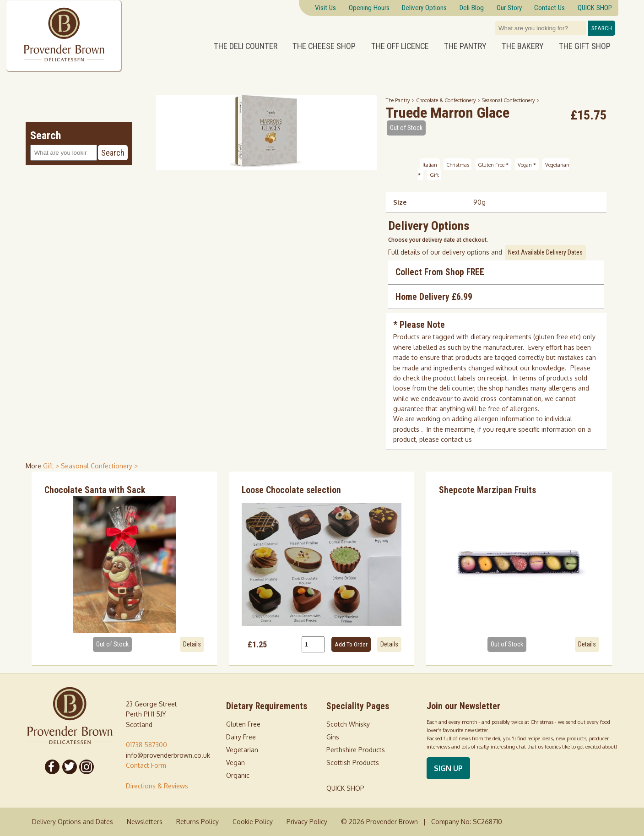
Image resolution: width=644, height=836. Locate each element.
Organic (238, 775)
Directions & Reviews (157, 786)
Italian (430, 164)
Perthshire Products (356, 750)
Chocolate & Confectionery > (449, 100)
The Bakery (523, 46)
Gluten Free (493, 164)
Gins (333, 737)
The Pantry (465, 46)
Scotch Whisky (348, 724)
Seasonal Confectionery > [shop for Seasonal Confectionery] (99, 466)
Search (602, 28)
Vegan (527, 164)
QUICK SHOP (345, 788)
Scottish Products (353, 763)
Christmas (458, 164)
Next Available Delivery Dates (545, 252)
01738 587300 (146, 745)
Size (400, 202)
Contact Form (146, 765)
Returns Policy (198, 822)
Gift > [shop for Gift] (52, 466)
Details (192, 644)
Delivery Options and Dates (73, 822)
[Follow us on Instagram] (87, 767)
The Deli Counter (246, 46)
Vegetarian (242, 750)
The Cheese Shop (324, 46)
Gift (434, 175)
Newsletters (145, 822)
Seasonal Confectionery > (511, 100)
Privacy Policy (307, 822)
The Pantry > (401, 100)
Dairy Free (241, 737)
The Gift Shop (585, 46)
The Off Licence (400, 46)
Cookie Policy (253, 822)
